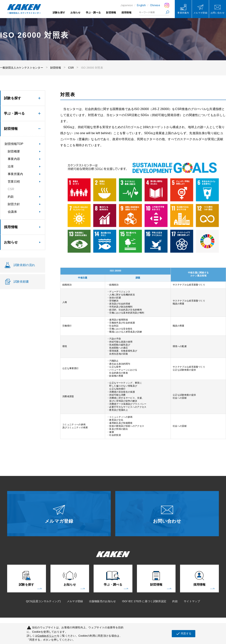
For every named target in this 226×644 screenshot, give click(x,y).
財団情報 (111, 13)
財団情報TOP (14, 144)
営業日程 (14, 182)
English (141, 5)
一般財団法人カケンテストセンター (22, 68)
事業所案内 (15, 174)
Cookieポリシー (47, 636)
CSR (71, 68)
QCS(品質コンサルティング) (43, 601)
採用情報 (126, 13)
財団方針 (14, 204)
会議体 (12, 212)
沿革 (11, 166)
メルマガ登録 (75, 601)
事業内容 (14, 159)
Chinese (155, 5)
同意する (184, 634)
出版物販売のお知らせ (103, 601)
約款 (11, 197)
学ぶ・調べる (93, 13)
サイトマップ (192, 601)
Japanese (127, 5)
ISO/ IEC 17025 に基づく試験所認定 (144, 601)
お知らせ (75, 13)
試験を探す (59, 13)
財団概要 (14, 151)
